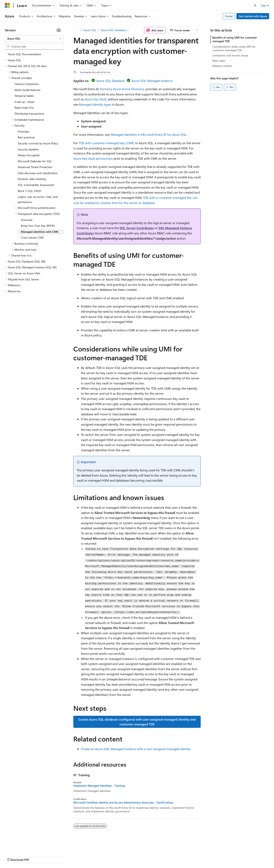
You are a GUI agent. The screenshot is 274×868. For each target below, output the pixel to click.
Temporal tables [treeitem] (24, 96)
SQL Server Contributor (137, 228)
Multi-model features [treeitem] (27, 90)
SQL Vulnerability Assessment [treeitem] (36, 185)
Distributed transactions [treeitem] (29, 114)
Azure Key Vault (95, 99)
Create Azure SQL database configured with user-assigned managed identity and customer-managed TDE (137, 722)
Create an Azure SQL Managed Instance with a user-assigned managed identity (136, 749)
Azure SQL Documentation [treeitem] (25, 54)
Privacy (88, 856)
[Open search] (255, 5)
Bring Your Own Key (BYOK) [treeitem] (38, 226)
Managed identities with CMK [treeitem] (40, 232)
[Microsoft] (7, 5)
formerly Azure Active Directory (122, 89)
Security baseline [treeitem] (28, 149)
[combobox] (34, 39)
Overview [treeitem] (23, 131)
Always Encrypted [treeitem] (29, 155)
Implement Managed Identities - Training (99, 786)
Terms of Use (147, 856)
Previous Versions (36, 856)
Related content (222, 66)
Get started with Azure (253, 16)
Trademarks (167, 856)
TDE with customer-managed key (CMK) (107, 143)
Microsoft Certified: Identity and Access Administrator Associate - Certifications (123, 803)
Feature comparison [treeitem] (27, 84)
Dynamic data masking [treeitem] (32, 179)
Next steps (219, 61)
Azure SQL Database (113, 30)
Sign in (265, 5)
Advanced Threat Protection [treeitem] (35, 167)
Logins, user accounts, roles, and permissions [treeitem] (38, 199)
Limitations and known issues (230, 55)
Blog (55, 856)
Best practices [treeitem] (26, 137)
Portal (229, 16)
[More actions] (197, 30)
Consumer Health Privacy (115, 856)
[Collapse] (59, 30)
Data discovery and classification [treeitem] (38, 173)
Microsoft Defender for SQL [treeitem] (35, 161)
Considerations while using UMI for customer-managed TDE (234, 48)
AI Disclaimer (13, 856)
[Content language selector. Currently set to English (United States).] (23, 846)
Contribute (72, 856)
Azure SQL (90, 30)
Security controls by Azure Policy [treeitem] (38, 143)
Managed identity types (95, 104)
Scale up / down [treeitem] (25, 102)
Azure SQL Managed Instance (152, 81)
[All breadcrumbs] (77, 30)
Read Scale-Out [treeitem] (24, 108)
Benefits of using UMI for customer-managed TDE (235, 39)
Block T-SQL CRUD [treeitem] (29, 191)
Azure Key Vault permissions (93, 158)
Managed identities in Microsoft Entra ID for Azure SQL (148, 134)
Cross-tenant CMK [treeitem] (32, 237)
